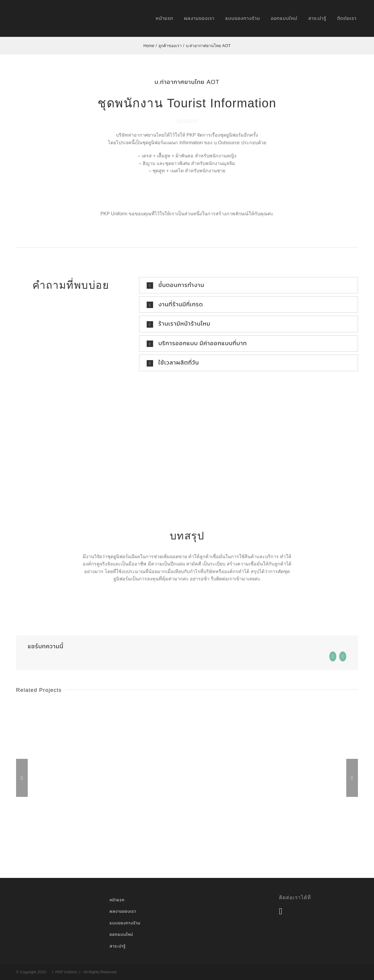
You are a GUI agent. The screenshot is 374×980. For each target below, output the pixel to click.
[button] (249, 285)
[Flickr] (291, 911)
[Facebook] (281, 911)
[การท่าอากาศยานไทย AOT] (187, 705)
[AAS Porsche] (71, 705)
